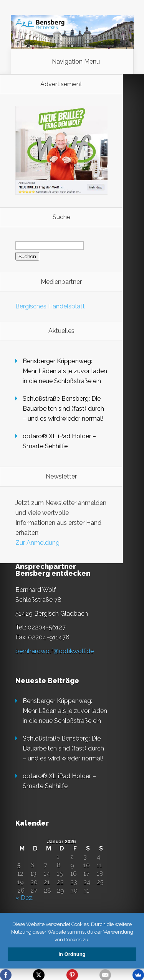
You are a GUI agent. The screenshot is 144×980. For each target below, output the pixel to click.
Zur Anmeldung (37, 543)
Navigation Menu (76, 62)
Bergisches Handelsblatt (50, 306)
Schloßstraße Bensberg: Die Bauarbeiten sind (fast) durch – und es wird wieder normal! (63, 409)
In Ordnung (72, 954)
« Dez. (24, 898)
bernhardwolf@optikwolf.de (55, 651)
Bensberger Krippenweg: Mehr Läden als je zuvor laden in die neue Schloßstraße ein (65, 371)
